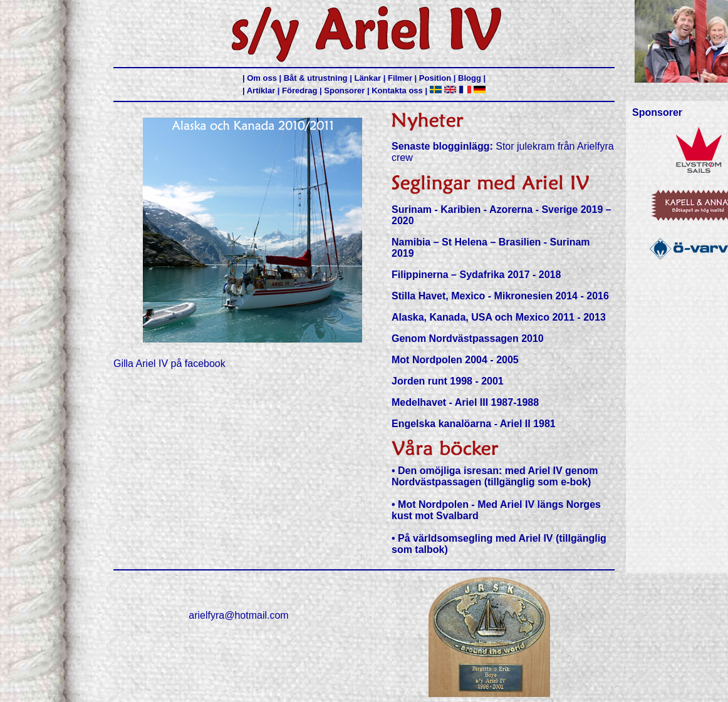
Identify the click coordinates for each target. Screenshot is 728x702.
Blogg (470, 78)
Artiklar (261, 90)
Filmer (400, 78)
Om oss (262, 78)
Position (435, 78)
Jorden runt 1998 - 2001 (448, 381)
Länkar (367, 78)
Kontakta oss (397, 90)
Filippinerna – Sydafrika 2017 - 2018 (476, 275)
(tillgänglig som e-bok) (538, 482)
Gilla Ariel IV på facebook (169, 364)
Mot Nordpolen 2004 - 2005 (455, 360)
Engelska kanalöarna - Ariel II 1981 (474, 424)
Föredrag (299, 90)
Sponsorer (344, 90)
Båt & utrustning (316, 78)
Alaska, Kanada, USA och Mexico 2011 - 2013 (499, 317)
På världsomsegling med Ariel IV (476, 538)
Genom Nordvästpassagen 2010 (468, 338)
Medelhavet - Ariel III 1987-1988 (465, 402)
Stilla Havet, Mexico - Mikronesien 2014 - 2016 (500, 296)
